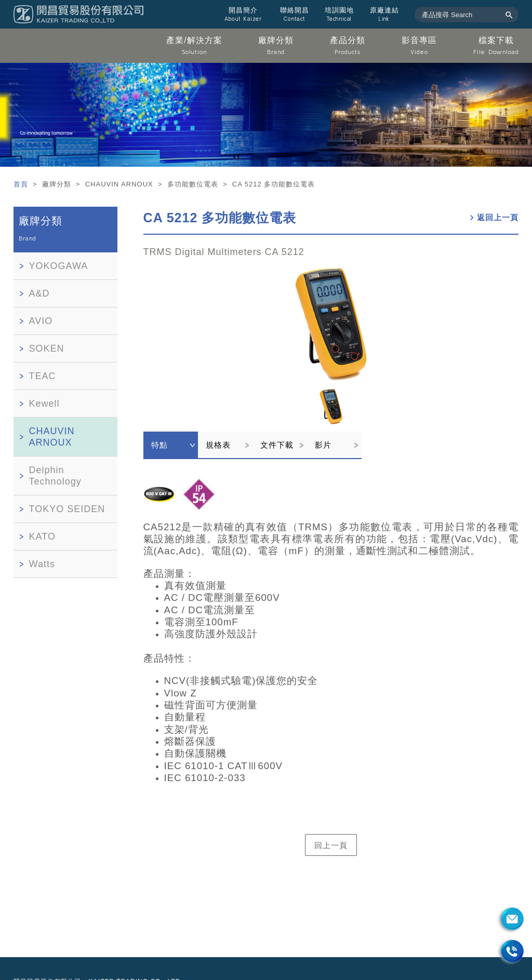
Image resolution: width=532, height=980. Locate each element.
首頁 (22, 184)
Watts (42, 564)
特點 (159, 445)
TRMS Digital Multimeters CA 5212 (224, 252)
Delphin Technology (55, 476)
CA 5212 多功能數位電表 (220, 218)
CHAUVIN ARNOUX (52, 437)
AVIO (41, 321)
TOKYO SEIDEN (67, 509)
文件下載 (277, 445)
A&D (39, 293)
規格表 (218, 445)
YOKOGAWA (59, 266)
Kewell (44, 404)
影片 (323, 445)
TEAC (43, 376)
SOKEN (47, 348)
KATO (42, 536)
